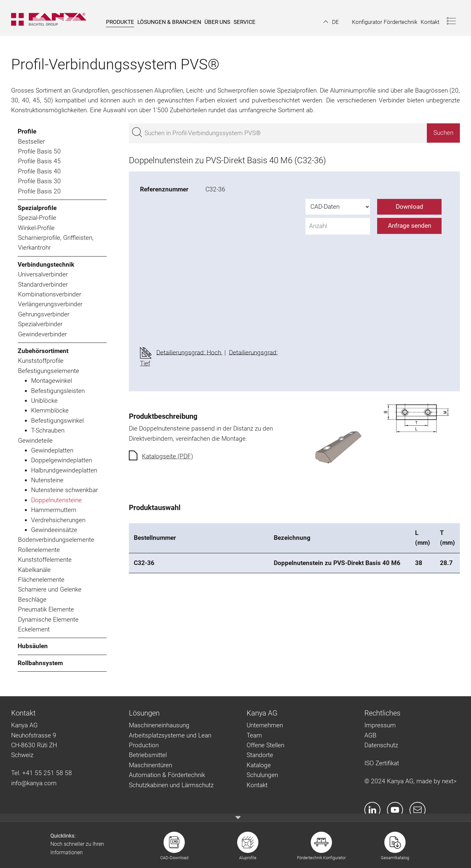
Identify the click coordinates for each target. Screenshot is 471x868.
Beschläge (32, 600)
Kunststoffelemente (45, 560)
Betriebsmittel (148, 755)
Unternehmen (265, 725)
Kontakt (257, 785)
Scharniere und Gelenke (50, 589)
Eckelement (34, 629)
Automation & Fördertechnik (167, 775)
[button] (331, 22)
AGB (370, 735)
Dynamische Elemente (48, 620)
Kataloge (259, 765)
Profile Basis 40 (39, 171)
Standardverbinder (43, 284)
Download (410, 207)
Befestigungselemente (49, 371)
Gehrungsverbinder (44, 314)
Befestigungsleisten (58, 391)
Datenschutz (381, 745)
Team (254, 735)
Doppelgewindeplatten (61, 460)
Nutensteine (47, 480)
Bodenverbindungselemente (56, 540)
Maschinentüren (150, 765)
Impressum (380, 725)
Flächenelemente (41, 580)
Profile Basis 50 (39, 151)
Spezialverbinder (40, 324)
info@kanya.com (34, 783)
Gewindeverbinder (42, 334)
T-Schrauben (48, 430)
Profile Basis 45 (39, 161)
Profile (27, 131)
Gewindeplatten (52, 450)
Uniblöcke (44, 401)
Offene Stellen (265, 745)
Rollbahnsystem (40, 663)
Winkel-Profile (36, 228)
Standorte (260, 755)
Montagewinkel (52, 381)
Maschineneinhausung (159, 725)
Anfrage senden (410, 226)
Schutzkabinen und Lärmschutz (171, 785)
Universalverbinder (43, 274)
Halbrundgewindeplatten (64, 470)
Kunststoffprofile (41, 361)
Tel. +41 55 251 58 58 (42, 773)
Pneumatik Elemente (46, 609)
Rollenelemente (39, 550)
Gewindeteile (35, 441)
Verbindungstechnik (46, 265)
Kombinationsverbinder (50, 294)
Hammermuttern (54, 510)
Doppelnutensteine (56, 500)
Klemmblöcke (50, 410)
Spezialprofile (37, 208)
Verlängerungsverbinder (50, 304)
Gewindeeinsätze (54, 530)
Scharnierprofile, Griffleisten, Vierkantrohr (56, 243)
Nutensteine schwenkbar (64, 490)
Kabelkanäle (34, 570)
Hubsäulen (33, 646)
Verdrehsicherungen (58, 520)
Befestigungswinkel (57, 421)
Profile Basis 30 (39, 181)
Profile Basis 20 (39, 191)
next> (449, 781)
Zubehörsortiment (43, 351)
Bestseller (31, 142)
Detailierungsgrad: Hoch (190, 352)
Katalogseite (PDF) (167, 456)
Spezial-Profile (37, 218)
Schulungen (262, 775)
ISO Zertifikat (382, 763)
